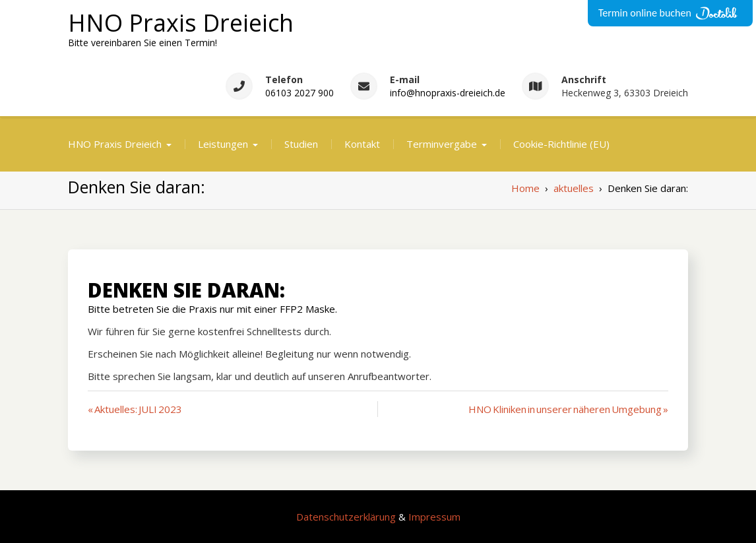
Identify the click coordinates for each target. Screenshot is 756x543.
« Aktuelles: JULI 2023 (135, 409)
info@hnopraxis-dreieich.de (448, 93)
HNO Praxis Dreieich (181, 23)
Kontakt (362, 144)
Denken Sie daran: (186, 290)
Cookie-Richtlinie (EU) (561, 144)
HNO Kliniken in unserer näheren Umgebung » (568, 409)
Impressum (434, 517)
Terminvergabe (442, 144)
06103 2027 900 (299, 93)
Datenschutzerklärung (346, 517)
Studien (301, 144)
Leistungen (223, 144)
